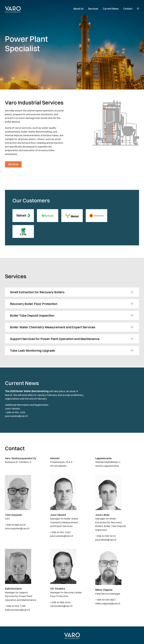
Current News (111, 9)
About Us (78, 9)
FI (138, 9)
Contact (128, 9)
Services (93, 9)
